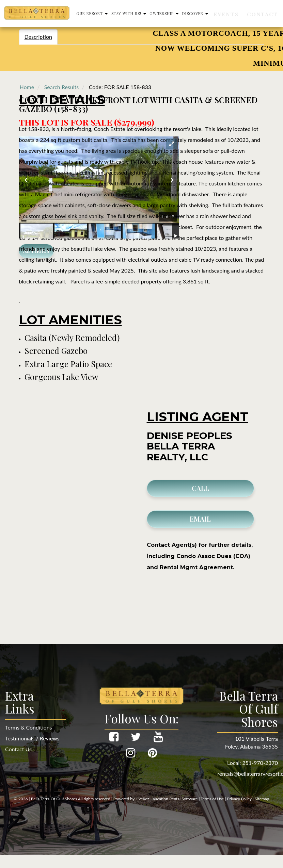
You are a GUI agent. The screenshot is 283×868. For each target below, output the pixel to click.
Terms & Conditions (29, 727)
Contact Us (18, 749)
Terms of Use (212, 799)
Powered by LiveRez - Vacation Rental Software (156, 799)
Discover (222, 13)
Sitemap (262, 799)
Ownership (191, 13)
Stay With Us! (156, 13)
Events (246, 13)
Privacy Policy (239, 799)
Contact (268, 13)
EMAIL (200, 519)
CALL (200, 488)
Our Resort (119, 13)
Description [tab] (38, 37)
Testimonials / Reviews (32, 738)
